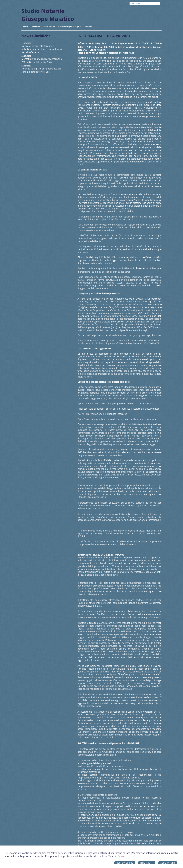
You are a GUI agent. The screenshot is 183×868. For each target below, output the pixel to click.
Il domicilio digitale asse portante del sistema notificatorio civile (41, 70)
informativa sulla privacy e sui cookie (24, 856)
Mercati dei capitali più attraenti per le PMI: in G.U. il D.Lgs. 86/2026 (42, 60)
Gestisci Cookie (125, 863)
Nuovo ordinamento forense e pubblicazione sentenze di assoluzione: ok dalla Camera (43, 49)
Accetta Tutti (168, 863)
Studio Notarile (43, 11)
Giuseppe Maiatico (48, 19)
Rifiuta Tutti (147, 863)
